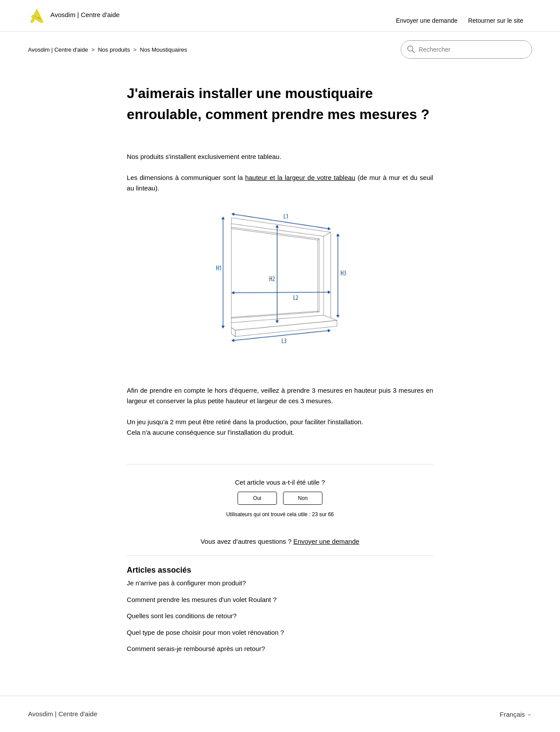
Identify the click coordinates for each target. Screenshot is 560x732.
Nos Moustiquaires (164, 50)
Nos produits (114, 50)
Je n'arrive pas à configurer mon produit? (186, 583)
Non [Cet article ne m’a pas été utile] (303, 498)
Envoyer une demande (427, 21)
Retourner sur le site (496, 21)
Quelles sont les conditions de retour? (182, 616)
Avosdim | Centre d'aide (58, 50)
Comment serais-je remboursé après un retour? (196, 649)
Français (516, 714)
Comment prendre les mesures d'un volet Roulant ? (202, 600)
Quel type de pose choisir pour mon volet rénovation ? (205, 632)
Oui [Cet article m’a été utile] (257, 498)
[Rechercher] (466, 49)
